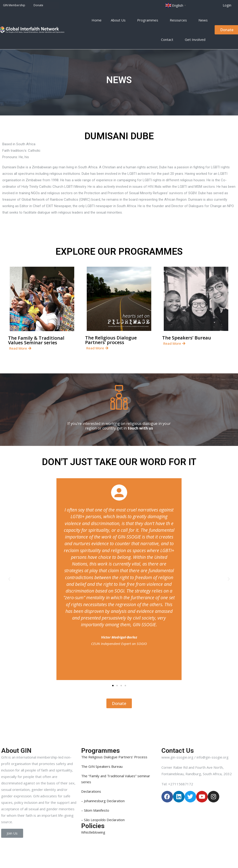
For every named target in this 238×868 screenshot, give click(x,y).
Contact (168, 39)
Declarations (91, 791)
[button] (227, 5)
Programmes (149, 20)
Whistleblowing (93, 832)
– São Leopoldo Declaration (103, 820)
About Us (119, 20)
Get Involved (196, 39)
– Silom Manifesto (95, 810)
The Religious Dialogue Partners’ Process (114, 757)
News (203, 20)
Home (97, 20)
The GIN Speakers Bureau (102, 766)
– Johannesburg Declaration (103, 801)
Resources (179, 20)
